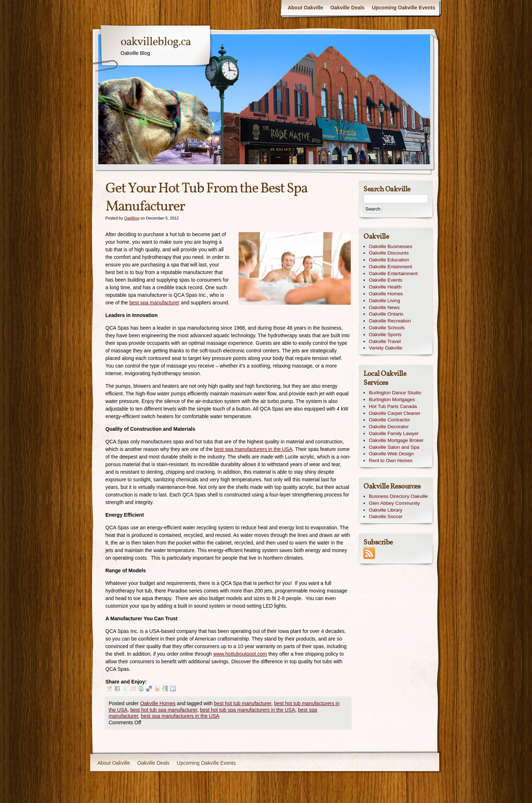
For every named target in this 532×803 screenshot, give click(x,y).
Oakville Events (386, 280)
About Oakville (305, 8)
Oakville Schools (387, 328)
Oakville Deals (347, 8)
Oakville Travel (385, 341)
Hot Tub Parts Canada (393, 406)
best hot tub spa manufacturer (164, 710)
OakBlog (132, 218)
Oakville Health (385, 287)
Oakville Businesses (391, 246)
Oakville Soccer (386, 516)
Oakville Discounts (389, 253)
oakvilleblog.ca (156, 42)
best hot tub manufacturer (243, 703)
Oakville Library (386, 510)
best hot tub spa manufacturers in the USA (248, 710)
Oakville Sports (385, 335)
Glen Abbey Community (394, 503)
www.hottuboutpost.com (240, 654)
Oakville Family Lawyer (394, 433)
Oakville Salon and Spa (394, 447)
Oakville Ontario (386, 314)
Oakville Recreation (390, 321)
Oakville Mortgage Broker (396, 440)
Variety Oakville (385, 348)
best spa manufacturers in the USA (253, 449)
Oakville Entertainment (393, 274)
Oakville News (384, 307)
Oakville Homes (158, 703)
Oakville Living (385, 301)
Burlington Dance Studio (395, 393)
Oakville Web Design (391, 454)
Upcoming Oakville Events (404, 8)
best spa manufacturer (154, 303)
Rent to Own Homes (391, 461)
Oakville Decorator (389, 427)
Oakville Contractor (389, 420)
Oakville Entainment (391, 267)
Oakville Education (389, 260)
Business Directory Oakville (398, 496)
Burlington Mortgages (392, 400)
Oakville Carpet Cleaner (395, 413)
